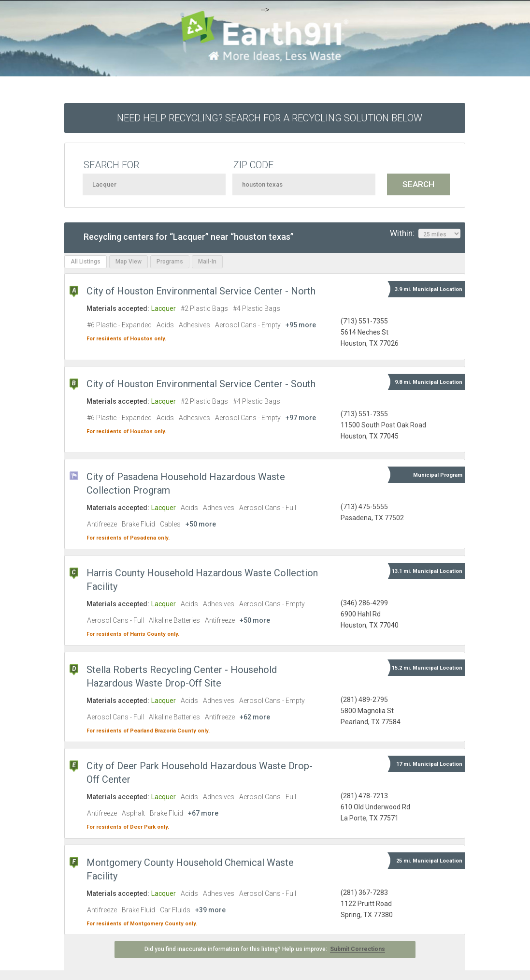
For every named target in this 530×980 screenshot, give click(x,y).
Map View (129, 262)
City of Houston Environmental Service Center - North (201, 291)
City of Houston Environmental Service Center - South (201, 384)
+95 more (301, 325)
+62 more (255, 717)
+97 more (301, 418)
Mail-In (207, 262)
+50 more (201, 524)
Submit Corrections (358, 949)
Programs (170, 262)
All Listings (86, 262)
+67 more (203, 813)
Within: (425, 234)
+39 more (210, 910)
